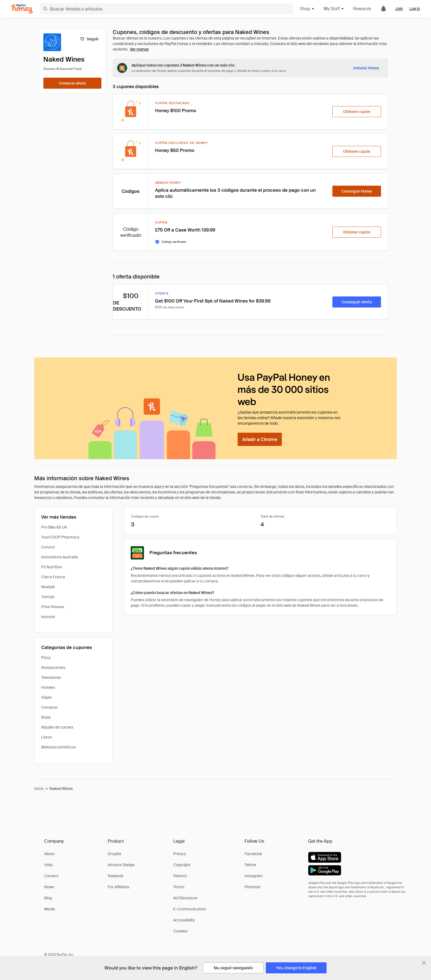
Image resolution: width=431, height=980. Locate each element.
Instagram (254, 876)
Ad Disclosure (185, 898)
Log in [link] (415, 9)
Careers (51, 876)
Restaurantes (53, 668)
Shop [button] (307, 9)
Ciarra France (53, 577)
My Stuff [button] (334, 9)
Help (48, 865)
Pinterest (253, 887)
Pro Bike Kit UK (54, 527)
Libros (47, 737)
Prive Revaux (53, 607)
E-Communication (190, 909)
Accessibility (184, 920)
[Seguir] (89, 39)
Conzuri (48, 547)
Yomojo (48, 597)
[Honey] (22, 9)
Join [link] (399, 9)
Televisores (51, 677)
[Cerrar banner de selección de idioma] (424, 963)
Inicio (39, 789)
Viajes (46, 697)
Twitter (250, 865)
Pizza (46, 658)
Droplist (115, 854)
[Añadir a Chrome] (260, 439)
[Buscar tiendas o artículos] (166, 9)
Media (50, 909)
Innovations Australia (60, 557)
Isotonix (48, 617)
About (49, 854)
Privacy (180, 854)
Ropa (46, 717)
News (49, 887)
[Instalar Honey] (366, 68)
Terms (179, 887)
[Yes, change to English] (296, 968)
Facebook (253, 854)
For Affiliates (119, 887)
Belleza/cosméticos (58, 747)
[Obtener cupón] (357, 112)
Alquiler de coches (57, 727)
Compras (49, 707)
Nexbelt (48, 587)
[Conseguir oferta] (357, 302)
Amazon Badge (121, 865)
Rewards (362, 9)
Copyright (182, 865)
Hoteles (48, 687)
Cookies (180, 931)
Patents (180, 876)
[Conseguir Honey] (357, 191)
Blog (48, 898)
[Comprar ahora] (72, 83)
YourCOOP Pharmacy (60, 537)
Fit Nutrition (52, 567)
